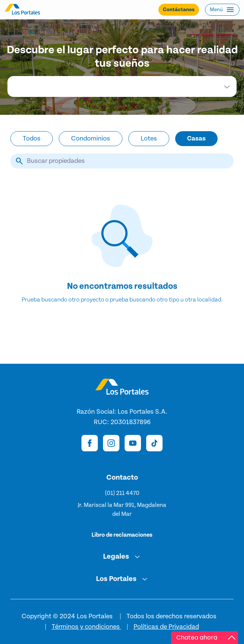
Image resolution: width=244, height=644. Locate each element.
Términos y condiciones (86, 627)
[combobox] (122, 86)
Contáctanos (179, 10)
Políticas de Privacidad (166, 627)
